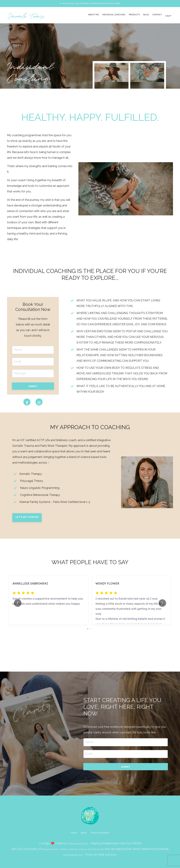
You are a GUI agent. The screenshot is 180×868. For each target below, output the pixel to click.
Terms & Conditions (100, 833)
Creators (64, 849)
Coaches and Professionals (91, 849)
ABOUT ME (93, 15)
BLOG (146, 15)
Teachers (73, 849)
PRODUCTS (134, 15)
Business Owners (50, 849)
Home (74, 833)
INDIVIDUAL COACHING (114, 15)
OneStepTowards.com (78, 843)
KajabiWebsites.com (73, 855)
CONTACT (157, 15)
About (84, 833)
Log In (168, 16)
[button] (33, 386)
